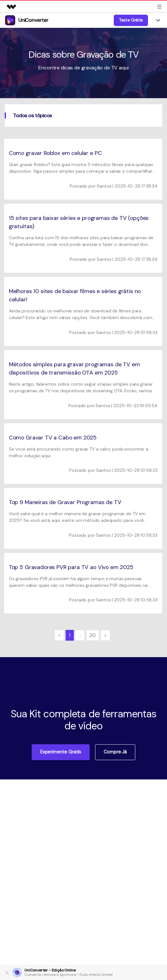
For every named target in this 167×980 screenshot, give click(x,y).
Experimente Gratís (61, 752)
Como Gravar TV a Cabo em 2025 (53, 438)
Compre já (115, 752)
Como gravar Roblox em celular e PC (55, 153)
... (80, 635)
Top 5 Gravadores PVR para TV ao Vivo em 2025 (71, 567)
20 (93, 635)
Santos (104, 186)
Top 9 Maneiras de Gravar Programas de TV (65, 502)
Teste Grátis (131, 20)
